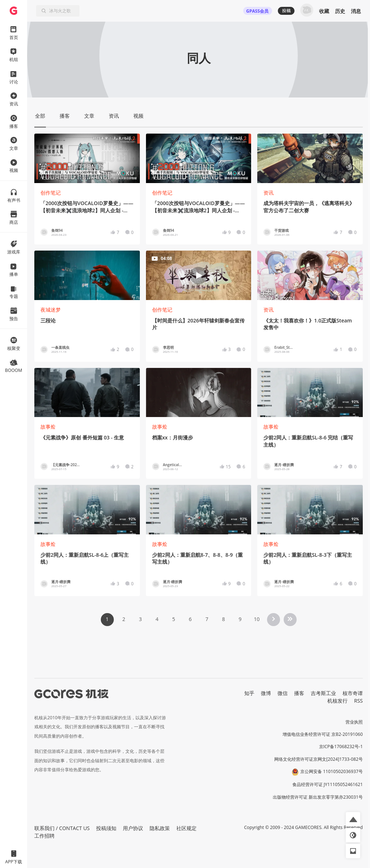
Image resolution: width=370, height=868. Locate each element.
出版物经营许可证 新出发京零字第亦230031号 (318, 797)
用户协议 (133, 828)
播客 (299, 693)
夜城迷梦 (51, 310)
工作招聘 (44, 836)
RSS (358, 701)
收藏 (324, 11)
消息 (356, 11)
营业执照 (354, 722)
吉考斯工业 (323, 693)
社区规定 (186, 828)
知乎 (249, 693)
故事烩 (48, 427)
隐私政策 (160, 828)
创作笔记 (51, 193)
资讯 (268, 193)
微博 (266, 693)
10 (257, 619)
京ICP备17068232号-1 (341, 747)
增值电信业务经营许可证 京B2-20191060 (323, 734)
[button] (353, 819)
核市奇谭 (353, 693)
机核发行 (337, 701)
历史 (340, 11)
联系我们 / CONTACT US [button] (62, 828)
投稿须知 (106, 828)
